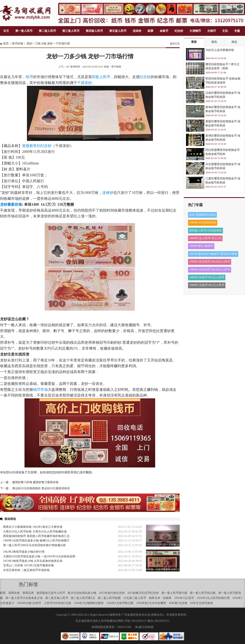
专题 (237, 31)
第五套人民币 (118, 31)
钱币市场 (40, 390)
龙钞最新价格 (11, 204)
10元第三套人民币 (135, 598)
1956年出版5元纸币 (29, 603)
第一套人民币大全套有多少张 (24, 598)
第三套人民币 (71, 31)
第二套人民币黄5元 (83, 598)
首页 (6, 31)
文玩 (225, 31)
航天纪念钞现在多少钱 (82, 593)
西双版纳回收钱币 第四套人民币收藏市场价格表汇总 (36, 536)
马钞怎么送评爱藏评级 (220, 50)
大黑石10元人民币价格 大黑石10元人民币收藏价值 (35, 532)
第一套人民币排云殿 (203, 593)
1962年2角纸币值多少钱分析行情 (24, 552)
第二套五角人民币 (57, 598)
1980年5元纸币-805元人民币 (207, 277)
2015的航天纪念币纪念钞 (143, 593)
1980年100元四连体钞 (203, 223)
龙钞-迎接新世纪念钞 (202, 215)
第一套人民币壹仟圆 (174, 593)
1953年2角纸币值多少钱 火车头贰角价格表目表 (33, 561)
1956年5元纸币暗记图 (120, 603)
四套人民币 (101, 77)
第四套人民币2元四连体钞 (205, 230)
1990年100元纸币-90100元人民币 (210, 262)
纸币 (29, 77)
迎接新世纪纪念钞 (37, 146)
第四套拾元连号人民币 (51, 593)
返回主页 (175, 44)
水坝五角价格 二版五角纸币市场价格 (26, 570)
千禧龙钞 (85, 83)
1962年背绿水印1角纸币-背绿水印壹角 (213, 254)
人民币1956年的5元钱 (57, 603)
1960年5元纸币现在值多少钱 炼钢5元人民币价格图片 (36, 541)
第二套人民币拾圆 (109, 598)
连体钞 (137, 31)
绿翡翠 (167, 598)
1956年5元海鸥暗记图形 (89, 603)
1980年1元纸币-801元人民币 (207, 285)
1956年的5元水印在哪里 (151, 603)
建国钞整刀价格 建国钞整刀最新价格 (36, 482)
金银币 (164, 31)
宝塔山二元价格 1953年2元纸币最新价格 (28, 565)
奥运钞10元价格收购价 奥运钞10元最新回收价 (41, 488)
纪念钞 (179, 31)
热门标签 (29, 584)
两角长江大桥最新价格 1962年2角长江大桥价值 (33, 527)
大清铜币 (195, 31)
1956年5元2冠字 (184, 598)
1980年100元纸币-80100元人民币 (210, 270)
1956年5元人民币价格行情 (213, 598)
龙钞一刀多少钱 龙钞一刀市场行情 (48, 44)
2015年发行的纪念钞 (112, 593)
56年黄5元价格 (178, 603)
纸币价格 (18, 44)
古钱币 (212, 31)
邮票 (150, 31)
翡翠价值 (14, 593)
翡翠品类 (28, 593)
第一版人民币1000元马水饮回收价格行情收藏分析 (35, 545)
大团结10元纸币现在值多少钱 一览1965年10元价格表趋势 (39, 556)
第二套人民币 (47, 31)
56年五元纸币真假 (202, 603)
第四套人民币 (94, 31)
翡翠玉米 (155, 598)
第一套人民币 (24, 31)
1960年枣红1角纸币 (201, 246)
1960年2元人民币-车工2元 (205, 238)
